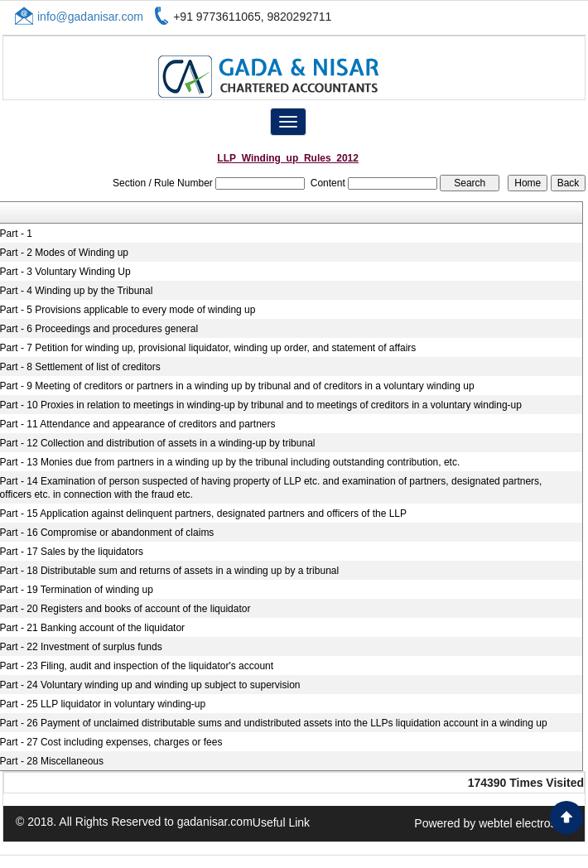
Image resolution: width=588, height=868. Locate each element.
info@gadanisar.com (90, 17)
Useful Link (281, 822)
